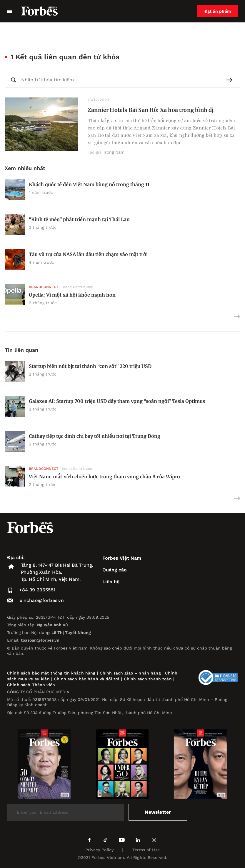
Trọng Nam (114, 152)
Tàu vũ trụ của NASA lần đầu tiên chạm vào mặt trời (88, 254)
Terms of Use (146, 850)
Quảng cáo (115, 570)
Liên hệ (111, 582)
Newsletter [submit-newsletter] (158, 812)
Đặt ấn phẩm (218, 11)
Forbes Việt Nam (122, 558)
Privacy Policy (99, 850)
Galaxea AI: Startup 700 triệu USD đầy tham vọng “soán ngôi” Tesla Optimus (117, 401)
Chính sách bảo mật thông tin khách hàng (51, 673)
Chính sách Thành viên (31, 685)
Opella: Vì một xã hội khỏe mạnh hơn (72, 295)
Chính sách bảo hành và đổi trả (87, 679)
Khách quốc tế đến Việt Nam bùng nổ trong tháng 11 (89, 184)
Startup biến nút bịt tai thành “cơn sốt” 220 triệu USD (90, 366)
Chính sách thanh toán (148, 679)
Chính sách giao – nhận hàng (130, 673)
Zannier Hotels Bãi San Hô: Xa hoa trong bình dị (151, 110)
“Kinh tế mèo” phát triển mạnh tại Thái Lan (79, 219)
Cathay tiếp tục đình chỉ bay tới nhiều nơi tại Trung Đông (95, 436)
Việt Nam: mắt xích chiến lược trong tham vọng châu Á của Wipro (104, 477)
